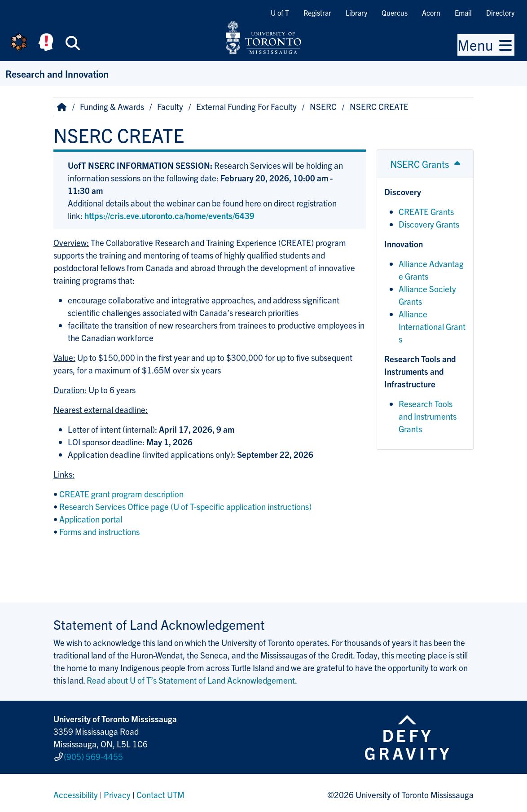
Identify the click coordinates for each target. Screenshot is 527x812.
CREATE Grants (426, 211)
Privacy (117, 791)
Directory (500, 13)
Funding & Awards (112, 106)
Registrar (317, 13)
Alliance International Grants (432, 326)
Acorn (431, 13)
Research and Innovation (57, 73)
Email (463, 13)
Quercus (395, 13)
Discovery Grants (429, 224)
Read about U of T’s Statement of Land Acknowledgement (191, 680)
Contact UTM (160, 791)
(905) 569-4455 (93, 755)
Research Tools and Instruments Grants (428, 416)
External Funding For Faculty (246, 106)
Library (356, 13)
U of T (280, 13)
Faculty (170, 106)
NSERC (323, 106)
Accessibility (76, 791)
